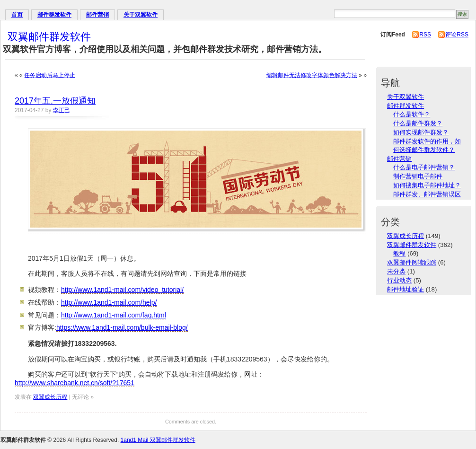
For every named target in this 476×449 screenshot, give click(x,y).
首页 (17, 15)
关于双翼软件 (141, 15)
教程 (399, 253)
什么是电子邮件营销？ (424, 167)
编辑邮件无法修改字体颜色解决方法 (312, 75)
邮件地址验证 (405, 289)
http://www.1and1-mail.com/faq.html (114, 315)
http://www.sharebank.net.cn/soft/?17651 (75, 383)
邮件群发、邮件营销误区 (427, 194)
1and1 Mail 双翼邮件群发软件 (158, 440)
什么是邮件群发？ (418, 123)
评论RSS (457, 35)
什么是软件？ (412, 114)
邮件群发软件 (54, 15)
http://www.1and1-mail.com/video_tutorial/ (122, 290)
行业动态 (399, 280)
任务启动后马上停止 (50, 75)
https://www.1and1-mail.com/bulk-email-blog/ (122, 327)
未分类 (396, 271)
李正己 (62, 110)
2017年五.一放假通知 (55, 101)
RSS (425, 35)
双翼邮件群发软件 (49, 37)
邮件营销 (97, 15)
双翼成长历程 (50, 397)
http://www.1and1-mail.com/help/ (109, 302)
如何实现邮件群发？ (421, 132)
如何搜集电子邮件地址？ (427, 185)
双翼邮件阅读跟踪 (412, 262)
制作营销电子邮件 (418, 176)
